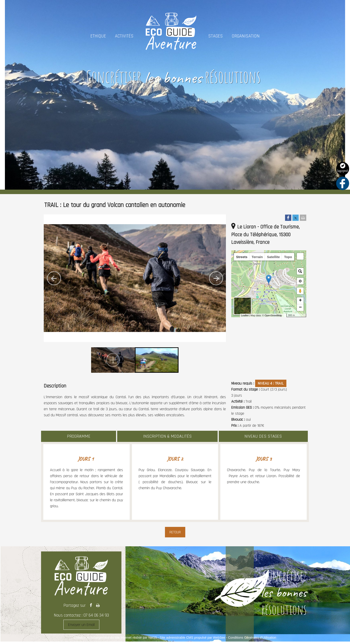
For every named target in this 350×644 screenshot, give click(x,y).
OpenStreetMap (273, 315)
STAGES (216, 36)
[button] (300, 256)
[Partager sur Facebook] (288, 218)
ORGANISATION (246, 36)
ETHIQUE (98, 36)
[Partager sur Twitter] (296, 218)
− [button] (300, 308)
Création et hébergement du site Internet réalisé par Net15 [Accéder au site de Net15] (115, 638)
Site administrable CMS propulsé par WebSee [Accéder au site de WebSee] (193, 638)
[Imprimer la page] (303, 218)
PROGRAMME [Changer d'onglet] (79, 436)
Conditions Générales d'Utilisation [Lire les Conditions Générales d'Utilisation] (252, 638)
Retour (175, 532)
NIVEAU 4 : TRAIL (271, 383)
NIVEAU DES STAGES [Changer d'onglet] (263, 436)
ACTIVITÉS (124, 36)
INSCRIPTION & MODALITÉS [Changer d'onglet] (167, 436)
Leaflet (245, 315)
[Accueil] (171, 36)
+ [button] (300, 301)
